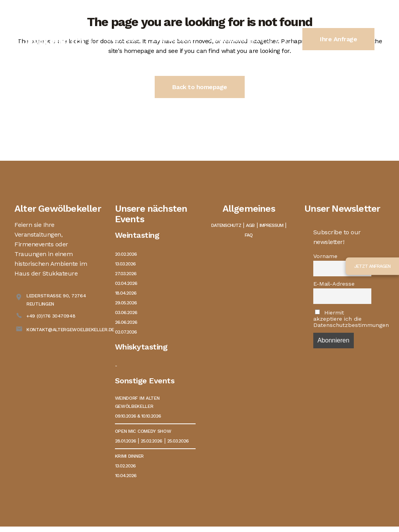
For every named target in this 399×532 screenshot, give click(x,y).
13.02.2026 (125, 466)
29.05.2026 (126, 303)
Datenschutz (226, 225)
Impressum (271, 225)
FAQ (249, 235)
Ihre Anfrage (338, 39)
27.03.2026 (126, 274)
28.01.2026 (125, 441)
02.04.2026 (126, 283)
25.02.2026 (151, 441)
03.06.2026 (126, 313)
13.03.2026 (125, 264)
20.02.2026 (126, 254)
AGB (250, 225)
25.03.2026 (178, 441)
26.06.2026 (126, 322)
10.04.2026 (126, 476)
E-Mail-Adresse (334, 284)
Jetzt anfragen (372, 266)
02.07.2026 (126, 332)
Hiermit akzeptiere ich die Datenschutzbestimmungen (343, 319)
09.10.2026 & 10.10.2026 (138, 416)
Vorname (325, 256)
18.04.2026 (126, 293)
